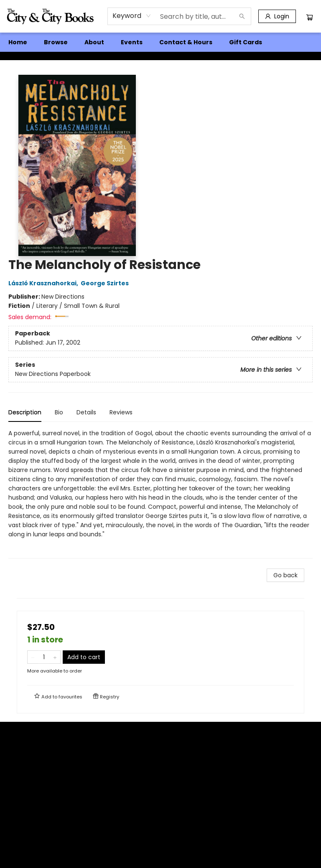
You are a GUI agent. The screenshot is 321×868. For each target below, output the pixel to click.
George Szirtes (106, 283)
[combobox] (132, 16)
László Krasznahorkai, (45, 283)
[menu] (160, 42)
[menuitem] (18, 42)
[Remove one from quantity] (33, 657)
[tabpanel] (160, 494)
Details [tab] (86, 412)
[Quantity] (44, 657)
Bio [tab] (59, 412)
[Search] (242, 16)
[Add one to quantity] (55, 657)
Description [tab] (25, 412)
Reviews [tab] (121, 412)
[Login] (277, 16)
